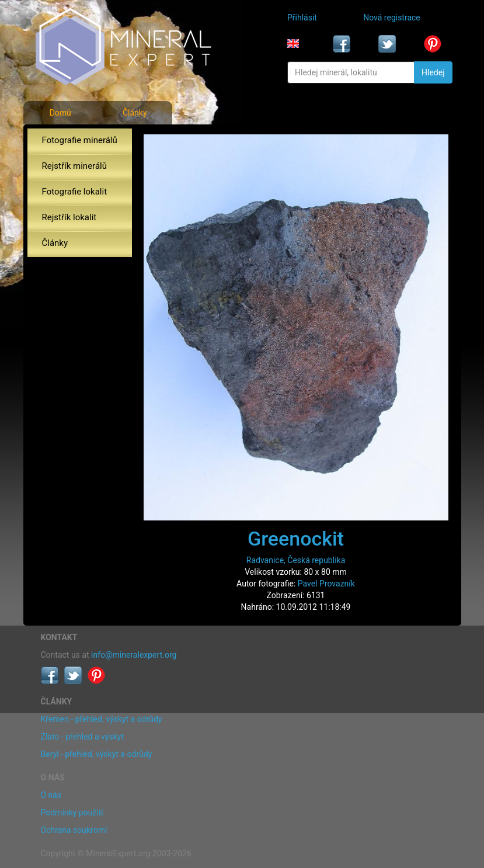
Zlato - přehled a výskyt (82, 737)
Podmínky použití (72, 813)
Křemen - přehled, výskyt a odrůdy (102, 719)
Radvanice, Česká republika (296, 560)
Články (135, 113)
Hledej (433, 72)
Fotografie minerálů (80, 140)
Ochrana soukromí (74, 830)
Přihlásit (302, 18)
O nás (51, 795)
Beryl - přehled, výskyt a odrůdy (97, 754)
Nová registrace (392, 18)
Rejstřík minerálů (74, 166)
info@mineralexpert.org (134, 655)
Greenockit (296, 539)
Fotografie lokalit (75, 192)
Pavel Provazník (326, 584)
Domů (60, 113)
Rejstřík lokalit (69, 217)
